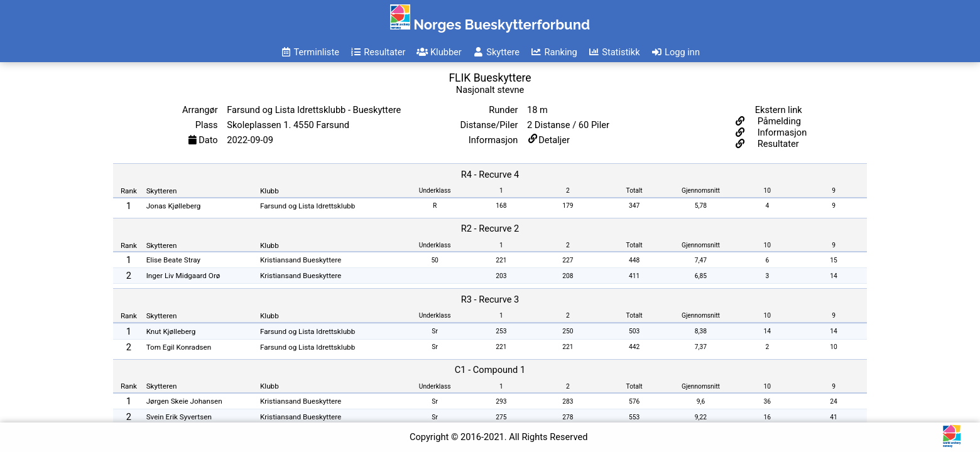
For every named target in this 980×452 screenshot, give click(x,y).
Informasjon (781, 132)
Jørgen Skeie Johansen (184, 401)
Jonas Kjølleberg (174, 206)
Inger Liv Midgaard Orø (183, 276)
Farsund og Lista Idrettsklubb (308, 206)
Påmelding (778, 121)
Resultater (777, 144)
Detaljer (554, 140)
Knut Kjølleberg (171, 331)
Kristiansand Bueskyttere (301, 260)
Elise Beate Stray (174, 260)
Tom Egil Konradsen (179, 347)
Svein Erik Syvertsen (179, 417)
